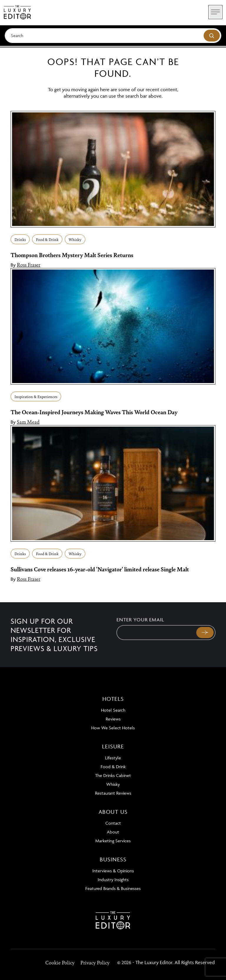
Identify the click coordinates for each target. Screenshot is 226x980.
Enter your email (140, 620)
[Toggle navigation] (215, 12)
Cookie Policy (60, 962)
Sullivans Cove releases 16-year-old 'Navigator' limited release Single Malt (100, 569)
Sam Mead (28, 422)
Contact (113, 823)
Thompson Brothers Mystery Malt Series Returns (72, 255)
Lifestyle (113, 758)
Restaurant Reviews (113, 793)
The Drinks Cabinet (113, 775)
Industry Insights (113, 880)
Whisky (75, 239)
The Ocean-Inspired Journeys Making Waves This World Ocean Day (94, 412)
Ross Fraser (29, 264)
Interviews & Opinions (113, 871)
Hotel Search (113, 710)
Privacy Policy (95, 962)
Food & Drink (47, 239)
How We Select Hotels (113, 728)
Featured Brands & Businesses (113, 888)
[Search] (113, 36)
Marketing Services (113, 841)
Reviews (113, 719)
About (113, 832)
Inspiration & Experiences (36, 396)
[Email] (156, 633)
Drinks (20, 239)
